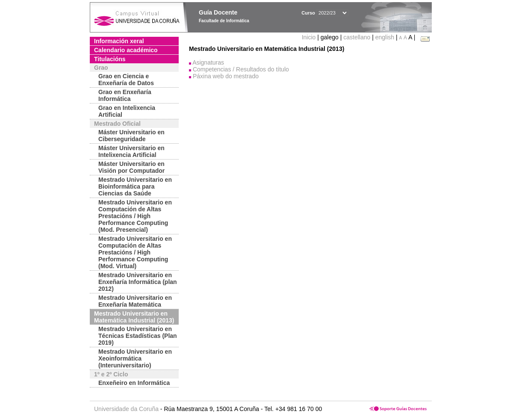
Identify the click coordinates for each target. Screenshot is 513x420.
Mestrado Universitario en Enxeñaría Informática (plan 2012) (138, 282)
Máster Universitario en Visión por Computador (131, 167)
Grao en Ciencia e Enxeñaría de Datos (126, 80)
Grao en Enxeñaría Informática (125, 95)
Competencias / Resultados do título (241, 69)
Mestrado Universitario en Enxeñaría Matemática (135, 301)
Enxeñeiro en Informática (134, 383)
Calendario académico (126, 50)
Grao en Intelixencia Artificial (127, 111)
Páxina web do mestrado (226, 76)
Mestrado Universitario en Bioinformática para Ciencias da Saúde (135, 186)
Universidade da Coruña (126, 409)
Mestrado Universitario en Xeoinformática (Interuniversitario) (135, 358)
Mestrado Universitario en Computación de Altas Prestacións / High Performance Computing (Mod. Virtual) (135, 252)
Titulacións (110, 59)
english (385, 37)
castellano (357, 37)
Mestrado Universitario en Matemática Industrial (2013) (134, 317)
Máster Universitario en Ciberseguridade (131, 136)
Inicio (310, 37)
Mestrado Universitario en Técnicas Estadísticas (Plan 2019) (138, 336)
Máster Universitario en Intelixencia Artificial (131, 151)
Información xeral (119, 41)
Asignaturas (208, 62)
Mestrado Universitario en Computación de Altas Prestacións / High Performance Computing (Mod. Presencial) (135, 216)
